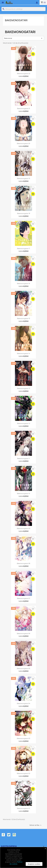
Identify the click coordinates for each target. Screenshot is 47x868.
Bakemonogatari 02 (23, 773)
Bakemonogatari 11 (24, 458)
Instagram (14, 835)
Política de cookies (16, 863)
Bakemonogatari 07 (24, 598)
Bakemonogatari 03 (23, 738)
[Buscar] (23, 9)
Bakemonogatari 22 (24, 74)
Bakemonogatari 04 (24, 703)
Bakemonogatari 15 (24, 318)
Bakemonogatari (16, 20)
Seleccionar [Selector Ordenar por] (23, 38)
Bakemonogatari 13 (24, 388)
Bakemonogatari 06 (24, 633)
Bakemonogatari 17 (23, 249)
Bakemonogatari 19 (23, 178)
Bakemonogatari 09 (24, 528)
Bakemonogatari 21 (24, 108)
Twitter (9, 835)
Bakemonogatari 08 (23, 563)
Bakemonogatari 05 (23, 668)
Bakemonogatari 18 (24, 213)
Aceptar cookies (34, 864)
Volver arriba (36, 825)
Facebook (3, 835)
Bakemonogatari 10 (23, 493)
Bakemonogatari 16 (23, 283)
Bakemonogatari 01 (23, 808)
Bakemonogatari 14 (23, 353)
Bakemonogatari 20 (23, 143)
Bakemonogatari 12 (24, 423)
